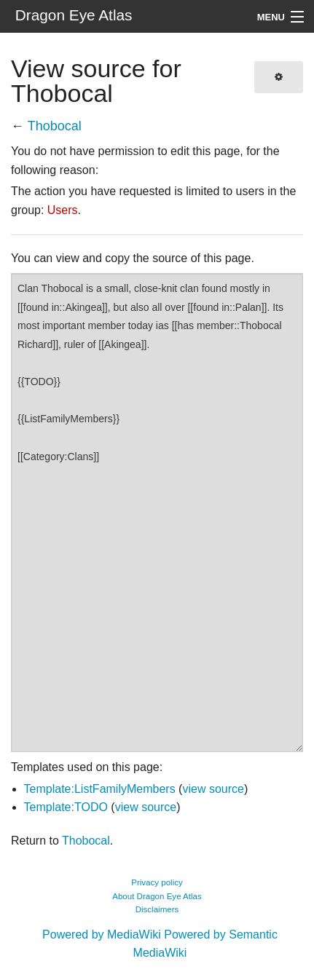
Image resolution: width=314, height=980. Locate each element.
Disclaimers (157, 909)
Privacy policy (157, 882)
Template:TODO (66, 807)
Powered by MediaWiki (102, 934)
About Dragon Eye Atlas (157, 896)
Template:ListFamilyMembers (100, 789)
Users (63, 210)
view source (213, 789)
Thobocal (55, 126)
